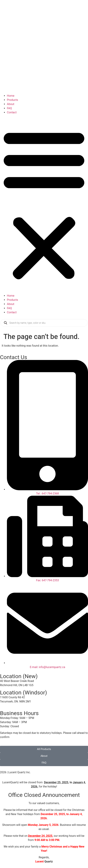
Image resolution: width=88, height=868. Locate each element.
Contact (12, 112)
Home (11, 96)
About (11, 104)
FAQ (9, 108)
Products (12, 100)
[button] (44, 204)
